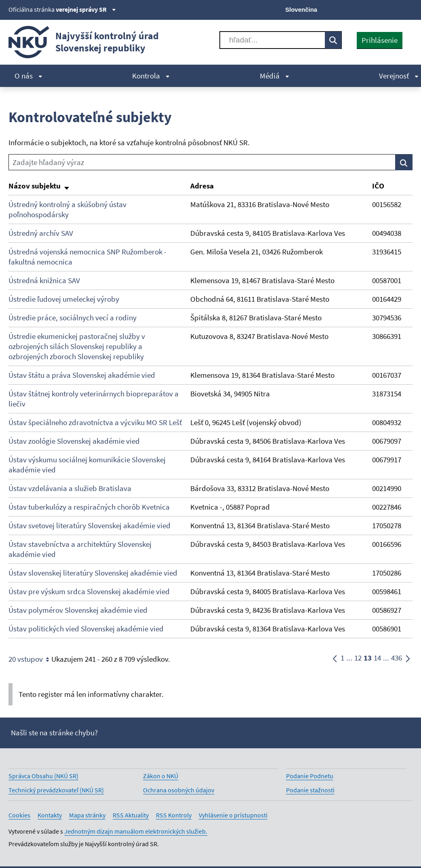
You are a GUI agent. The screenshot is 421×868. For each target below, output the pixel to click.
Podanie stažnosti (310, 790)
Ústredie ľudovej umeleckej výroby (64, 299)
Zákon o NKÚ (161, 776)
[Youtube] (380, 9)
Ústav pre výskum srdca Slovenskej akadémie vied (89, 591)
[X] (353, 9)
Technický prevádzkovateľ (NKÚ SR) (56, 790)
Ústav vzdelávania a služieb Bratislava (70, 488)
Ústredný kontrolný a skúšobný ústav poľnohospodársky (67, 209)
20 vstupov (30, 659)
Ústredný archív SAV (41, 233)
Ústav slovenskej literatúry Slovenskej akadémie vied (93, 573)
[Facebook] (367, 9)
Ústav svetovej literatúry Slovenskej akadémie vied (89, 525)
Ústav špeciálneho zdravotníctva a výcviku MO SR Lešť (95, 422)
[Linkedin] (394, 9)
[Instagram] (407, 9)
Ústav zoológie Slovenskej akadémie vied (74, 441)
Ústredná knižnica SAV (44, 280)
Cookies (19, 815)
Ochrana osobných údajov (179, 790)
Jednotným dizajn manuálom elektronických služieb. (136, 831)
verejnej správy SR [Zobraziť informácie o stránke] (86, 9)
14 (377, 659)
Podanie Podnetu (310, 776)
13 (368, 659)
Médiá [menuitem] (275, 76)
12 (358, 659)
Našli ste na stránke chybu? (54, 733)
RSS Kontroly (174, 815)
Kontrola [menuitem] (151, 76)
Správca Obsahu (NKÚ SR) (43, 776)
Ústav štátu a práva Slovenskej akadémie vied (82, 375)
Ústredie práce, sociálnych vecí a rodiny (73, 318)
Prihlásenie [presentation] (380, 40)
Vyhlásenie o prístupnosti (233, 815)
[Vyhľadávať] (272, 40)
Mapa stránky (87, 815)
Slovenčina (301, 10)
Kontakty (50, 815)
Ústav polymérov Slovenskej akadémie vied (78, 610)
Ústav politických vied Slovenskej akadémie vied (86, 629)
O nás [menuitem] (28, 76)
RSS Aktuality (131, 815)
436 (397, 659)
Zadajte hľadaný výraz (48, 162)
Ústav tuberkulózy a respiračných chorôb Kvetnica (89, 507)
